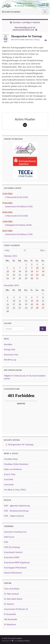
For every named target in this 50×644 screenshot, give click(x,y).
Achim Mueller (19, 40)
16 (32, 271)
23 (32, 275)
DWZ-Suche (9, 537)
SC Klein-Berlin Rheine (13, 599)
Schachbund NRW (12, 557)
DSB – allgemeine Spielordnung (17, 506)
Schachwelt (9, 485)
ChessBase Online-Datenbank (16, 464)
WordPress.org (10, 360)
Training (37, 40)
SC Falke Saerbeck (11, 594)
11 (43, 268)
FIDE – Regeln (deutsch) (14, 516)
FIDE (6, 542)
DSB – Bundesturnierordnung (16, 511)
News (31, 40)
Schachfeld (9, 479)
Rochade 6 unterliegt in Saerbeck (26, 22)
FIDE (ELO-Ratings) (12, 547)
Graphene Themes (23, 641)
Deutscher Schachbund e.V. (15, 532)
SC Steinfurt (9, 604)
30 (32, 278)
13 (14, 271)
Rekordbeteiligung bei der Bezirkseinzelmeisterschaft (24, 29)
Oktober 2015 (11, 256)
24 (37, 275)
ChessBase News (11, 459)
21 (37, 304)
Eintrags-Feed (10, 349)
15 (26, 271)
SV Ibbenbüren (10, 624)
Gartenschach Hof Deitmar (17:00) (19, 206)
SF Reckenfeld (10, 614)
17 (37, 271)
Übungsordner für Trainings (21, 444)
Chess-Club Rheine (12, 589)
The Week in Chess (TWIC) (15, 490)
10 (37, 268)
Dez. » (43, 250)
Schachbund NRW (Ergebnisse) (17, 562)
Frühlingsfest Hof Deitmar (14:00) (18, 225)
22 (43, 304)
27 (32, 308)
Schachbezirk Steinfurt (13, 552)
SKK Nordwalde (11, 619)
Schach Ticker (10, 474)
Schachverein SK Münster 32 (16, 609)
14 (20, 271)
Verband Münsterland (13, 573)
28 (37, 308)
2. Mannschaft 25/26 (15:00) (16, 197)
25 (43, 275)
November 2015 (12, 285)
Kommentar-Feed (11, 355)
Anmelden (8, 344)
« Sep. (7, 250)
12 (8, 271)
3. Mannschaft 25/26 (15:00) (16, 216)
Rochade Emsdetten (11, 12)
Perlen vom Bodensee (13, 469)
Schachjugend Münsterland (15, 568)
